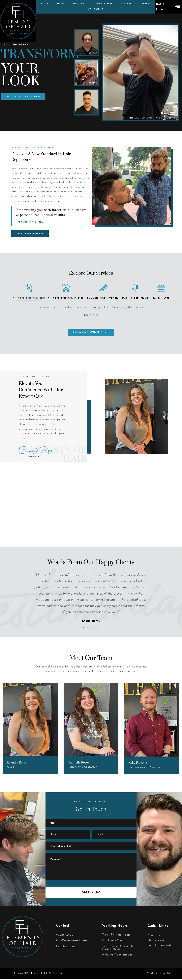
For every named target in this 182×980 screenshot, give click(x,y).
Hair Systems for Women (66, 298)
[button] (23, 97)
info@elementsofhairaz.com (75, 941)
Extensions (161, 298)
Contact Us (96, 10)
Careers (145, 4)
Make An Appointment (117, 955)
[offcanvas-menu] (178, 7)
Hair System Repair (136, 298)
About (60, 4)
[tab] (29, 289)
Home (44, 4)
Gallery (126, 4)
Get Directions (66, 946)
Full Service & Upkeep (103, 298)
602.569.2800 (65, 935)
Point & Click (164, 973)
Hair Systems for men (29, 298)
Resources (104, 4)
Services (80, 4)
